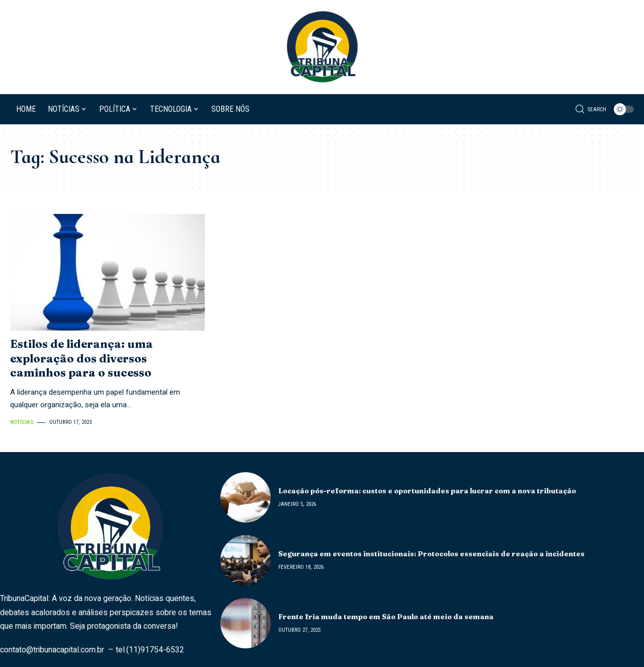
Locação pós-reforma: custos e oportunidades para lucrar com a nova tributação (427, 491)
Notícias (22, 422)
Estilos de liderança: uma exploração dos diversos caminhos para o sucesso (82, 358)
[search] (591, 109)
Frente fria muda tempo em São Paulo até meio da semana (386, 617)
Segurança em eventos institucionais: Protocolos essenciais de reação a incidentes (431, 554)
